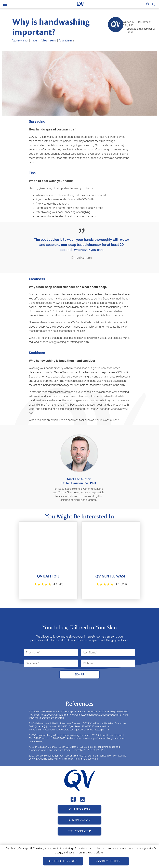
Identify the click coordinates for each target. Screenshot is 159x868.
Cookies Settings (109, 861)
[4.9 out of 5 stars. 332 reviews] (111, 584)
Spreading (20, 40)
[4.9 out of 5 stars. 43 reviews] (48, 584)
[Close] (155, 849)
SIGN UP (80, 674)
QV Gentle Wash (81, 322)
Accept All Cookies (63, 861)
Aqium (99, 420)
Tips (34, 40)
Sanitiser (66, 40)
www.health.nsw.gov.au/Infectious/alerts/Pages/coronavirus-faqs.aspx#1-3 (69, 730)
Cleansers (48, 40)
